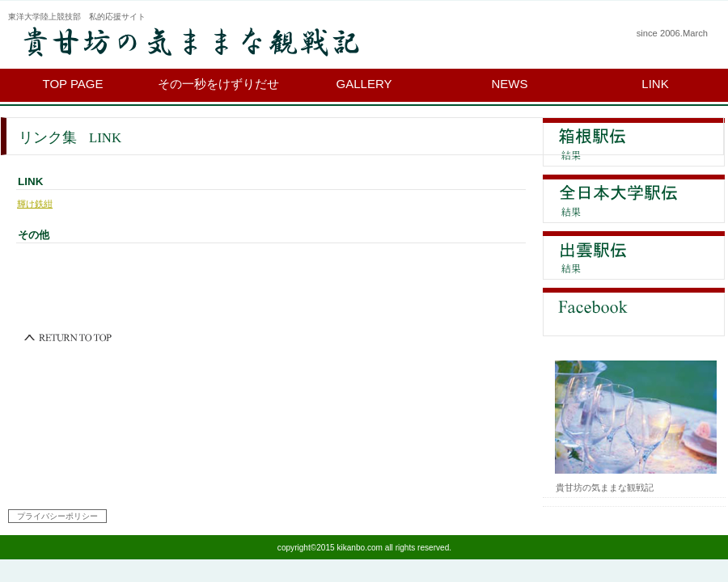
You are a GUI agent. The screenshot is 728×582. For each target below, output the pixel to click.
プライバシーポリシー (57, 516)
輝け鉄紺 (35, 204)
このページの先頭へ (69, 338)
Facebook (634, 312)
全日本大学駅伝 (634, 199)
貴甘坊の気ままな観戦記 (206, 42)
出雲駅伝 (634, 255)
